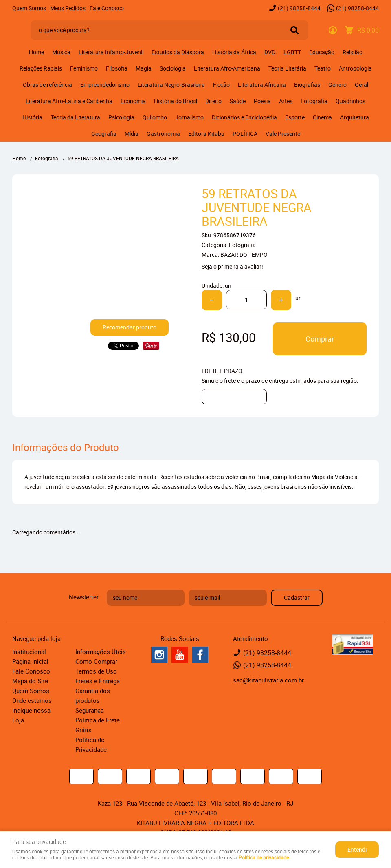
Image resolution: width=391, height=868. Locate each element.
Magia (144, 68)
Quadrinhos (350, 101)
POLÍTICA (245, 134)
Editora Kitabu (206, 134)
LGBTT (292, 52)
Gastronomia (163, 134)
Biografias (307, 85)
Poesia (262, 101)
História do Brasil (176, 101)
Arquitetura (355, 117)
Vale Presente (283, 134)
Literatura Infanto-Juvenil (111, 52)
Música (61, 52)
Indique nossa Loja (31, 715)
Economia (133, 101)
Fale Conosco (107, 8)
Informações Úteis (101, 652)
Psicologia (121, 117)
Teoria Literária (287, 68)
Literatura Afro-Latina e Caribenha (69, 101)
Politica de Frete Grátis (98, 725)
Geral (361, 85)
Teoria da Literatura (75, 117)
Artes (286, 101)
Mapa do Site (30, 681)
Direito (213, 101)
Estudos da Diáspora (178, 52)
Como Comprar (96, 661)
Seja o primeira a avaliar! (232, 266)
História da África (234, 52)
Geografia (104, 134)
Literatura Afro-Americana (227, 68)
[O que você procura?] (294, 30)
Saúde (238, 101)
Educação (322, 52)
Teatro (323, 68)
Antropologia (355, 68)
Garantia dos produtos (93, 696)
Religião (353, 52)
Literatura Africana (262, 85)
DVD (270, 52)
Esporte (295, 117)
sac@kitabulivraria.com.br (268, 680)
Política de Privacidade (91, 744)
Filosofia (117, 68)
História (32, 117)
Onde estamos (32, 700)
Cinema (322, 117)
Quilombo (155, 117)
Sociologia (173, 68)
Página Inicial (30, 661)
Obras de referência (47, 85)
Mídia (132, 134)
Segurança (90, 710)
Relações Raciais (41, 68)
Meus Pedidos (68, 8)
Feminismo (84, 68)
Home (36, 52)
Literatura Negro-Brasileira (171, 85)
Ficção (221, 85)
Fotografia (314, 101)
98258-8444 (299, 8)
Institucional (29, 652)
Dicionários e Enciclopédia (244, 117)
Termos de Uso (96, 671)
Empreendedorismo (105, 85)
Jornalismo (189, 117)
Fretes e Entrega (98, 681)
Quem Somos (29, 8)
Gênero (337, 85)
